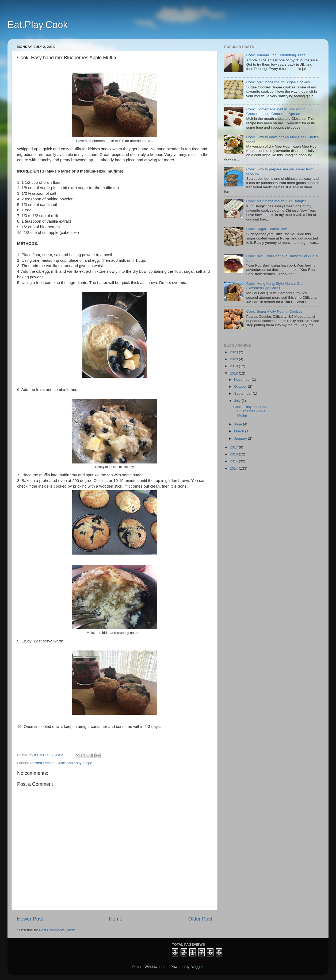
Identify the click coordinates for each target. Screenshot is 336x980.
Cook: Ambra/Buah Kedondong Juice (276, 55)
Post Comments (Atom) (58, 930)
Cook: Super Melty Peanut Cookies (274, 311)
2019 (234, 366)
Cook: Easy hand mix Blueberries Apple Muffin (250, 411)
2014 (234, 468)
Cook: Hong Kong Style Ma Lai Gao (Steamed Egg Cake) (275, 286)
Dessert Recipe (42, 763)
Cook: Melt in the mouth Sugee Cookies (278, 82)
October (241, 386)
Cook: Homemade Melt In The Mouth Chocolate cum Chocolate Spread (276, 111)
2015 (234, 461)
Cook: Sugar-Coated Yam (267, 229)
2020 (234, 359)
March (240, 431)
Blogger (197, 967)
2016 (234, 454)
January (241, 438)
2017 (234, 447)
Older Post (200, 919)
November (243, 379)
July (238, 401)
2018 (234, 373)
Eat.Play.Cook (38, 25)
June (238, 424)
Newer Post (30, 919)
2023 (234, 352)
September (243, 393)
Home (116, 919)
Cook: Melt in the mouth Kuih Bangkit (276, 201)
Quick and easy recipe (74, 763)
